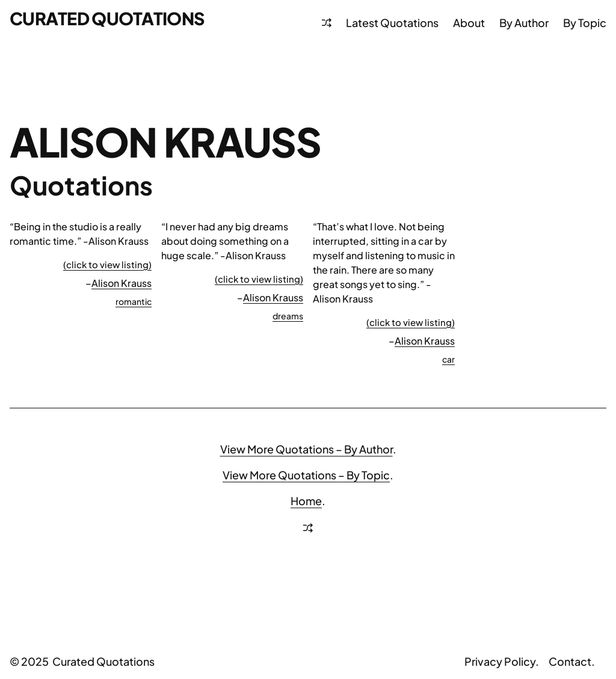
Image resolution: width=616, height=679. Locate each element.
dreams (288, 316)
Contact (570, 661)
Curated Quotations (107, 18)
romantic (134, 301)
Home (306, 501)
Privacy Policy (500, 661)
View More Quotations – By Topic (306, 475)
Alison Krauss (122, 283)
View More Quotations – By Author (306, 449)
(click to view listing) (107, 264)
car (448, 359)
